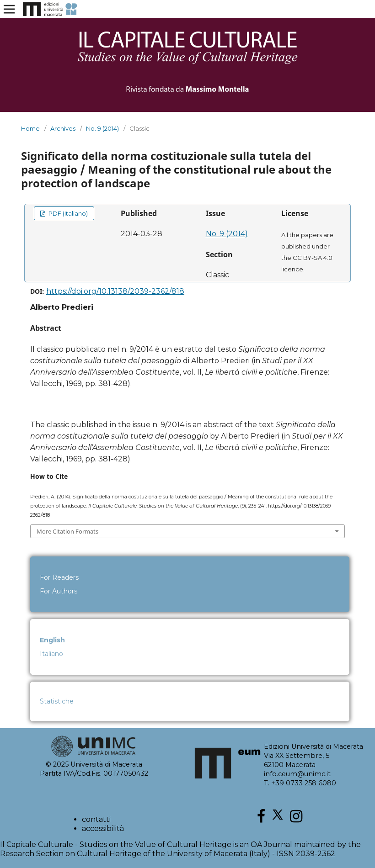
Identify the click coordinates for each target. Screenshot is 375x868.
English (52, 640)
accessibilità (103, 828)
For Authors (59, 591)
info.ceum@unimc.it (297, 774)
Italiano (51, 654)
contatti (96, 819)
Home (30, 128)
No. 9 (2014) (102, 128)
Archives (63, 128)
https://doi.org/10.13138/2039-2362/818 (115, 291)
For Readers (59, 577)
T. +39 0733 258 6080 (300, 783)
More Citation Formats (67, 531)
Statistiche (57, 701)
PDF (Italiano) (67, 213)
